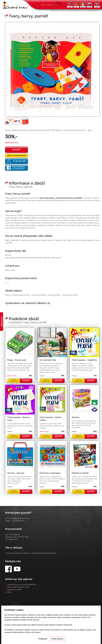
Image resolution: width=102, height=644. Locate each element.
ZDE (54, 553)
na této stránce (35, 632)
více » (90, 130)
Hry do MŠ (82, 11)
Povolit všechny (57, 639)
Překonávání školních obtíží (18, 587)
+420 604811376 (18, 521)
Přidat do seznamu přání (16, 155)
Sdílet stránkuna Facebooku (16, 168)
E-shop (62, 11)
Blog (9, 592)
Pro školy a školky (72, 11)
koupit (16, 150)
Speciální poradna (15, 590)
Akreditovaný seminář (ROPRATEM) (22, 585)
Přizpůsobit (43, 639)
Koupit (26, 381)
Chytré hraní (54, 11)
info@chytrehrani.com (20, 518)
